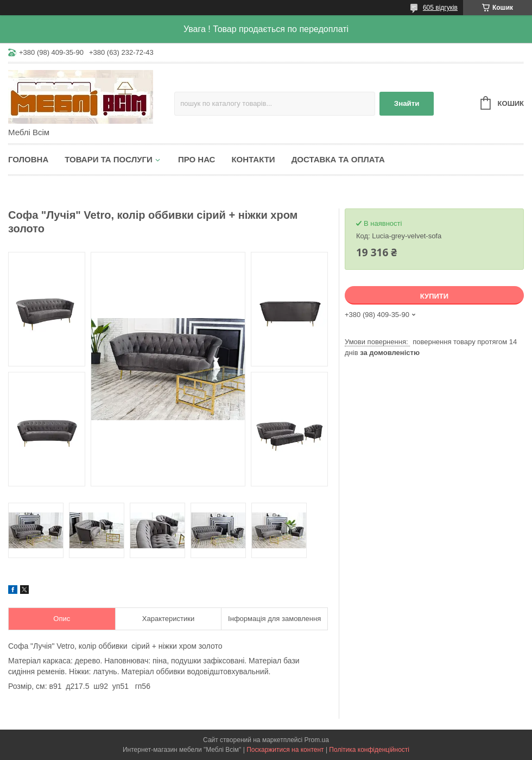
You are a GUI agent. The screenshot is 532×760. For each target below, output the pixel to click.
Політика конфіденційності (369, 750)
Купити (434, 296)
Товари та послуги (109, 159)
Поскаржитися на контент (285, 750)
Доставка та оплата (338, 159)
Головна (28, 159)
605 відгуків (440, 8)
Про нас (197, 159)
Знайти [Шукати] (407, 103)
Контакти (253, 159)
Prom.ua (317, 740)
